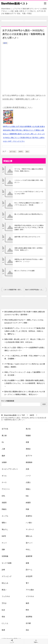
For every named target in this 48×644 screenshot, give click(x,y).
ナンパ (4, 543)
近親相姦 (5, 556)
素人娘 (4, 435)
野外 (27, 610)
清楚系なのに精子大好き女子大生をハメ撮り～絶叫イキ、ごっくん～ (29, 260)
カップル (5, 516)
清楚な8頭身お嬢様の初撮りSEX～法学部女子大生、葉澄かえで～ (29, 249)
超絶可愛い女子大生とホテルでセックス (27, 237)
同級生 (4, 509)
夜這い (4, 590)
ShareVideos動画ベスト (15, 3)
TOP (14, 415)
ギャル (4, 476)
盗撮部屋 (29, 556)
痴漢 (3, 630)
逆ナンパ (29, 543)
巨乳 (3, 496)
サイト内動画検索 (8, 401)
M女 (27, 496)
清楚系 (4, 503)
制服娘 (28, 435)
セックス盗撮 (7, 563)
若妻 (27, 442)
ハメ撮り (29, 523)
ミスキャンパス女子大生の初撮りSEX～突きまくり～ (29, 181)
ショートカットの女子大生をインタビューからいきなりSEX (29, 193)
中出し (28, 549)
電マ (27, 583)
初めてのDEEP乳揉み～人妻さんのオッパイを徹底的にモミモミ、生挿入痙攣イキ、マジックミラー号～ (36, 290)
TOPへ (36, 641)
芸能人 (28, 489)
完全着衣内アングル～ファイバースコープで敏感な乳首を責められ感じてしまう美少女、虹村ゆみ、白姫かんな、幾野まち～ (25, 331)
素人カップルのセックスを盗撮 (25, 271)
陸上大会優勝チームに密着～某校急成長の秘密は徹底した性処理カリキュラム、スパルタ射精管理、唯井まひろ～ (25, 383)
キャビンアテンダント (10, 469)
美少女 (28, 429)
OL (3, 442)
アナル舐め (30, 590)
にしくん (5, 623)
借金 (3, 617)
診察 (3, 570)
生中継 (28, 623)
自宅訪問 (29, 576)
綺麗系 (28, 503)
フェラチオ (6, 596)
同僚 (27, 509)
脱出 (27, 152)
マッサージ (30, 529)
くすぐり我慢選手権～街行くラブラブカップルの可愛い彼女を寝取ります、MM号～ (14, 290)
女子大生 (13, 152)
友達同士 (29, 516)
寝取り (4, 523)
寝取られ (29, 536)
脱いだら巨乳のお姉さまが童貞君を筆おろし (29, 214)
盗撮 (27, 563)
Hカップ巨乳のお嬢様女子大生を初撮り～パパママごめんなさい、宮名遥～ (29, 204)
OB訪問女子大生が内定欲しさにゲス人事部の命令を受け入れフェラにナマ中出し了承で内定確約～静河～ (29, 228)
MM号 (5, 43)
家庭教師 (29, 462)
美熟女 (28, 449)
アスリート (6, 489)
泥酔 (3, 549)
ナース (4, 482)
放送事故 (29, 617)
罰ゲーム (29, 570)
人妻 (3, 449)
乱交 (3, 610)
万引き (4, 603)
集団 (27, 603)
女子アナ (29, 456)
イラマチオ (30, 596)
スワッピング (7, 576)
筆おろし (5, 529)
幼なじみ (5, 583)
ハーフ (28, 476)
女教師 (4, 462)
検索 (44, 404)
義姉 (3, 456)
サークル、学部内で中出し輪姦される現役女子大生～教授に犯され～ (29, 170)
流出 (27, 630)
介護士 (28, 482)
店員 (27, 469)
